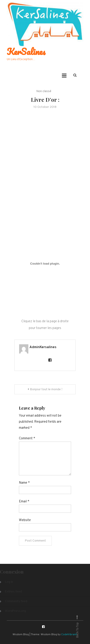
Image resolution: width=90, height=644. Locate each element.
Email (24, 502)
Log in (9, 582)
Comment (27, 439)
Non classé (44, 91)
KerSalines (26, 51)
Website (25, 520)
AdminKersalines (43, 347)
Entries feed (13, 592)
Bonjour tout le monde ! (46, 389)
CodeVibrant (69, 635)
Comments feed (16, 601)
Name (24, 483)
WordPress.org (15, 611)
